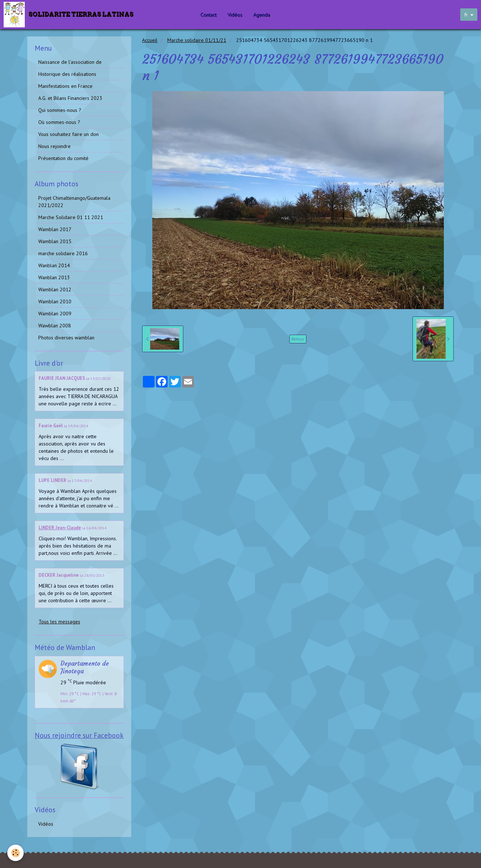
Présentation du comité (63, 158)
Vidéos (237, 15)
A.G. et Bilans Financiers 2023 (70, 98)
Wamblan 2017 (55, 229)
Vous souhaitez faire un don (69, 134)
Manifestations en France (65, 86)
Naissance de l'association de (70, 62)
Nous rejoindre (54, 146)
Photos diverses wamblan (66, 338)
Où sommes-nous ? (59, 122)
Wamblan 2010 (55, 301)
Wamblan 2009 (55, 314)
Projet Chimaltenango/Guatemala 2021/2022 (74, 202)
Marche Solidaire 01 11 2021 (71, 217)
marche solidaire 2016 (63, 253)
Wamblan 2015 (55, 241)
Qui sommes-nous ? (60, 110)
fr (466, 15)
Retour (298, 339)
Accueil (150, 40)
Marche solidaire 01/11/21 (197, 40)
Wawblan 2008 (55, 326)
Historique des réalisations (67, 74)
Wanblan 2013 (54, 277)
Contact (210, 15)
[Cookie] (15, 853)
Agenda (263, 15)
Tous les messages (59, 622)
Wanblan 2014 (54, 265)
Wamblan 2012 (55, 289)
